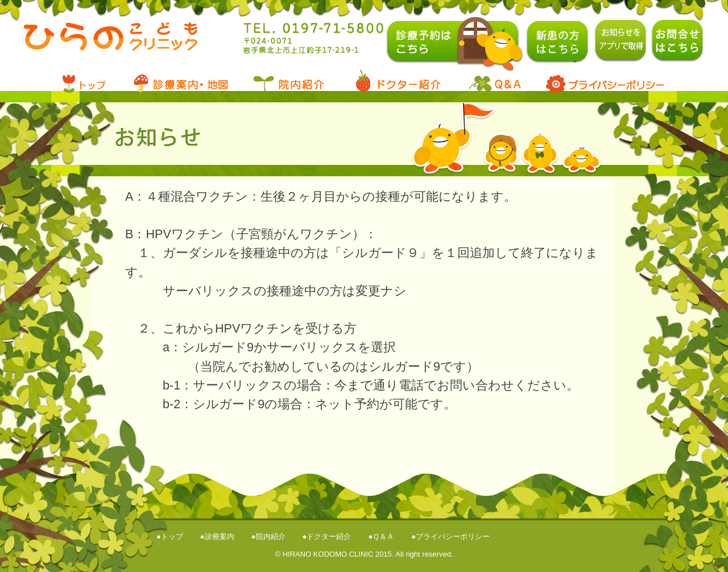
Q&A (495, 81)
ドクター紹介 (329, 536)
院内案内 (287, 81)
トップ (91, 81)
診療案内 (179, 81)
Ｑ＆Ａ (383, 536)
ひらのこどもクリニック (112, 44)
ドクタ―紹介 (398, 81)
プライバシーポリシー (603, 81)
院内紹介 (271, 536)
